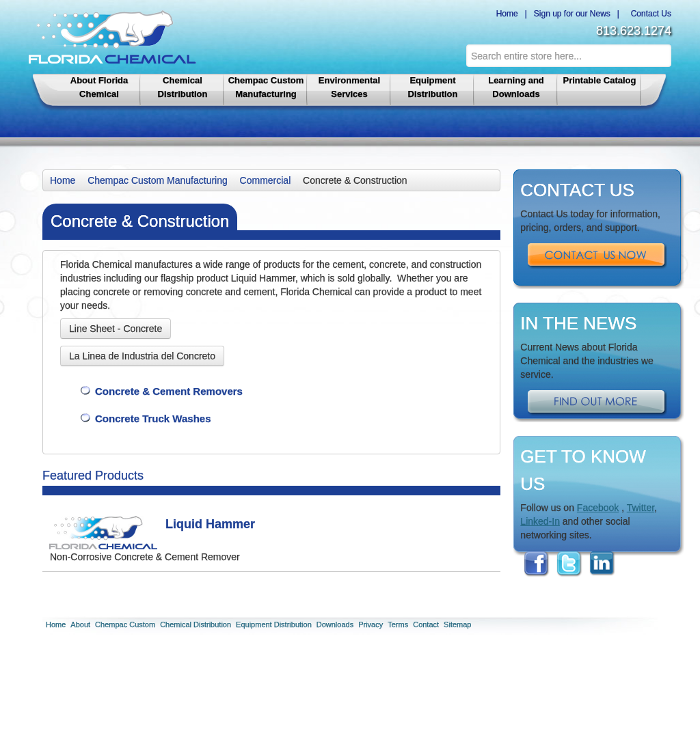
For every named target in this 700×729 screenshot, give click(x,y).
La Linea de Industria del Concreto (142, 356)
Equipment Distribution (433, 87)
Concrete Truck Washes (153, 418)
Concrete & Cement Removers (169, 391)
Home (505, 14)
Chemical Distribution (183, 87)
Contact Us (649, 14)
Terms (398, 624)
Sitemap (457, 624)
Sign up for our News (572, 14)
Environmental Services (349, 87)
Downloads (335, 624)
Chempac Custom (125, 624)
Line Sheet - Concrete (116, 329)
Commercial (266, 180)
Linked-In (540, 521)
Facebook (598, 508)
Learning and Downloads (516, 87)
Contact (426, 624)
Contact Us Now (597, 256)
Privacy (371, 624)
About (80, 624)
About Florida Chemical (99, 87)
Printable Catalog (600, 80)
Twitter (641, 508)
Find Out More (597, 403)
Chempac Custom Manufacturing (266, 87)
